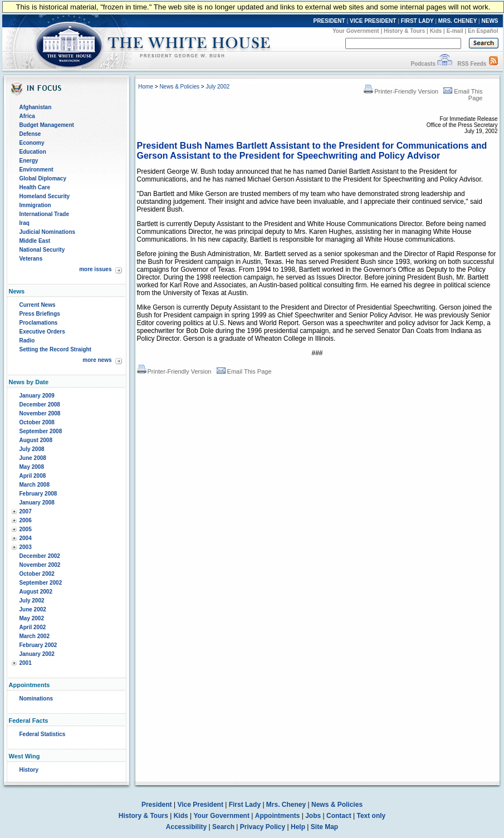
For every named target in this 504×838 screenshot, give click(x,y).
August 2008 (36, 440)
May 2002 (32, 618)
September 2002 (41, 583)
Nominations (36, 699)
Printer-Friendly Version (401, 91)
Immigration (35, 205)
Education (33, 152)
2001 (26, 663)
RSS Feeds (472, 64)
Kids (436, 31)
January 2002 (37, 654)
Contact (339, 816)
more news (97, 360)
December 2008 (40, 405)
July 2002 (32, 601)
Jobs (313, 816)
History (29, 770)
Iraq (25, 223)
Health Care (35, 187)
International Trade (44, 214)
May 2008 (32, 467)
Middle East (35, 241)
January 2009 (37, 396)
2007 (26, 511)
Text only (371, 816)
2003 (26, 547)
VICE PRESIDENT (373, 21)
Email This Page (244, 371)
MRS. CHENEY (457, 21)
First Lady (245, 805)
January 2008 (37, 503)
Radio (27, 340)
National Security (42, 250)
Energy (29, 161)
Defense (30, 134)
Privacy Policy (263, 827)
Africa (27, 116)
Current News (38, 305)
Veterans (31, 259)
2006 (26, 520)
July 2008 (32, 449)
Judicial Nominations (48, 232)
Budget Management (47, 125)
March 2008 (35, 485)
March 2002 (35, 636)
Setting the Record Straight (55, 349)
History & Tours (404, 31)
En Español (483, 31)
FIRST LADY (417, 21)
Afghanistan (36, 107)
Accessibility (186, 827)
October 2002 (37, 574)
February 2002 (38, 645)
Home (146, 87)
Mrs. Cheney (286, 805)
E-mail (455, 31)
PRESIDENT (329, 21)
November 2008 (40, 413)
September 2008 (41, 431)
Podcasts (423, 64)
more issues (95, 269)
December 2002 (40, 556)
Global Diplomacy (43, 178)
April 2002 (33, 627)
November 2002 (40, 565)
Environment (36, 170)
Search (223, 827)
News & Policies (179, 87)
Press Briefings (40, 314)
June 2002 (33, 609)
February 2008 (38, 494)
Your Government (356, 31)
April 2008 (33, 476)
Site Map (324, 827)
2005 (26, 529)
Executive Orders (42, 332)
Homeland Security (45, 196)
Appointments (278, 816)
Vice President (200, 805)
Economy (32, 143)
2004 (26, 538)
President (157, 805)
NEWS (490, 21)
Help (298, 827)
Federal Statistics (43, 734)
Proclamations (39, 323)
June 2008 (33, 458)
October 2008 (37, 422)
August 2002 (36, 592)
